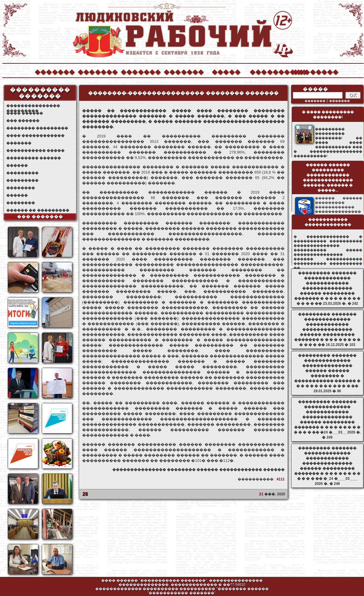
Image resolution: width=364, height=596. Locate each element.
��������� (22, 173)
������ (17, 166)
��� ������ (23, 121)
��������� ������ (34, 158)
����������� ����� (35, 151)
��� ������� (40, 217)
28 (85, 494)
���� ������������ (35, 136)
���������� (269, 71)
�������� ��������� (37, 128)
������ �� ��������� (38, 210)
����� (226, 71)
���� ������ (25, 113)
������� (54, 71)
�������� (312, 71)
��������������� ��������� (33, 106)
